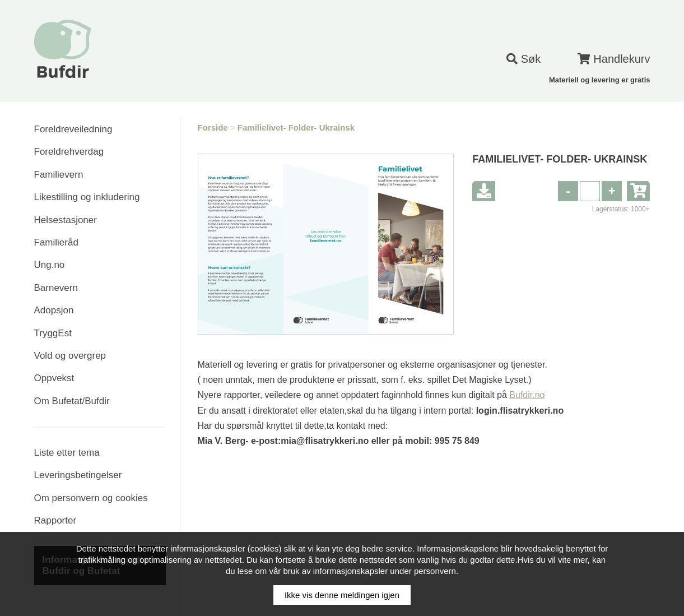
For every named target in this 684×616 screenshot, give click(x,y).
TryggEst (53, 333)
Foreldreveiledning (73, 129)
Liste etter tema (67, 453)
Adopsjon (54, 310)
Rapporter (55, 520)
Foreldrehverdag (69, 152)
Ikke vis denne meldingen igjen (342, 595)
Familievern (59, 175)
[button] (612, 191)
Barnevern (56, 288)
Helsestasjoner (66, 220)
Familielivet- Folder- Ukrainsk (296, 128)
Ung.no (50, 265)
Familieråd (56, 242)
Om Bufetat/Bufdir (72, 401)
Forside (213, 128)
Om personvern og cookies (91, 498)
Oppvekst (54, 378)
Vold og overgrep (70, 356)
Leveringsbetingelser (78, 475)
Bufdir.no (527, 395)
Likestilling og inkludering (87, 197)
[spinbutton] (590, 191)
